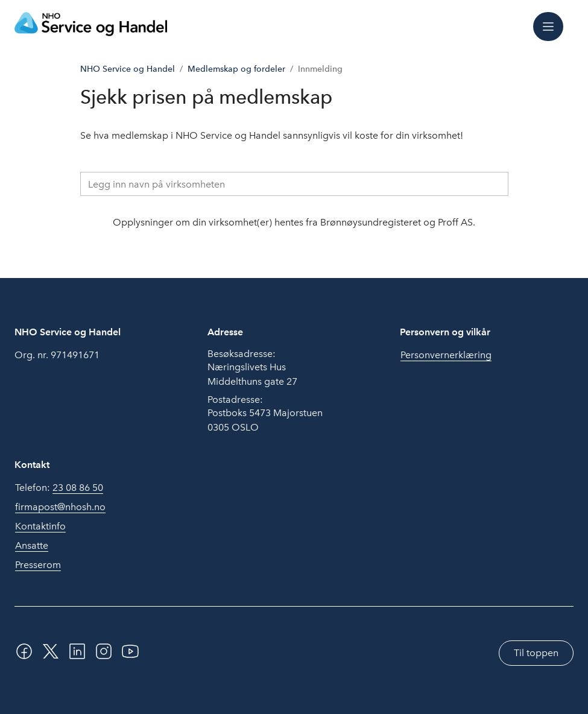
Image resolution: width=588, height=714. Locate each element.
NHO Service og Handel (128, 69)
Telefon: (59, 488)
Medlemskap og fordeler (236, 69)
